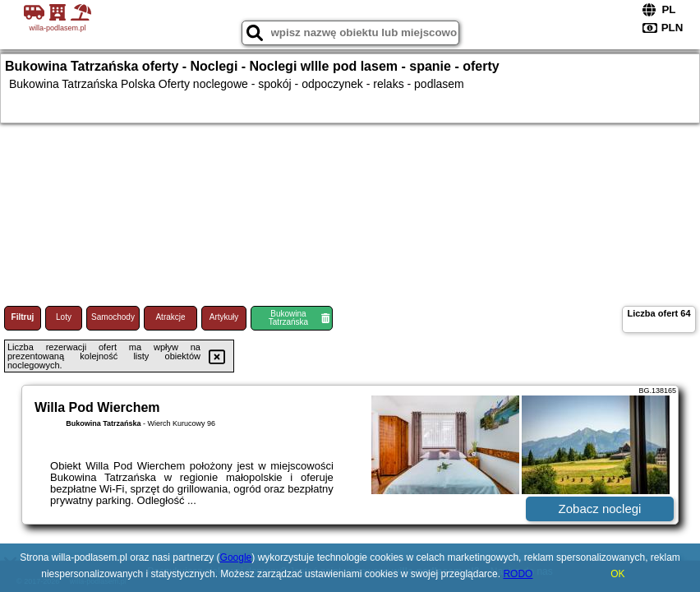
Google (236, 557)
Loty (64, 317)
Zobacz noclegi (600, 509)
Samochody (113, 317)
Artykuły (224, 317)
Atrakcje (170, 317)
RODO (518, 574)
